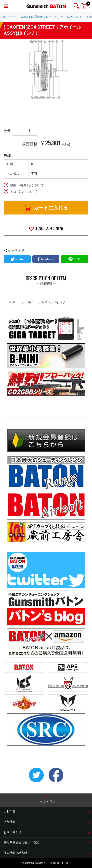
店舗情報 (10, 822)
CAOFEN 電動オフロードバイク (42, 17)
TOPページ (10, 17)
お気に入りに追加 (49, 229)
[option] (46, 69)
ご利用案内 (11, 812)
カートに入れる (51, 208)
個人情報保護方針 (15, 853)
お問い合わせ (13, 832)
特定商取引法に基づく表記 (21, 842)
